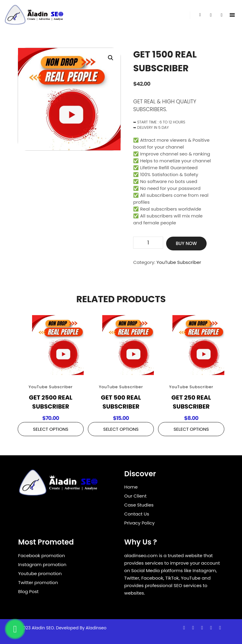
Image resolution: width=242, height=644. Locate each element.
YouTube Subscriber (179, 262)
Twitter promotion (38, 582)
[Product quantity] (148, 243)
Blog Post (28, 591)
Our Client (135, 496)
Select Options (51, 429)
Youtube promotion (40, 573)
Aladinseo (96, 628)
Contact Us (137, 514)
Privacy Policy (139, 523)
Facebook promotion (42, 555)
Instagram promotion (42, 564)
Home (131, 487)
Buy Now (186, 243)
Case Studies (139, 505)
